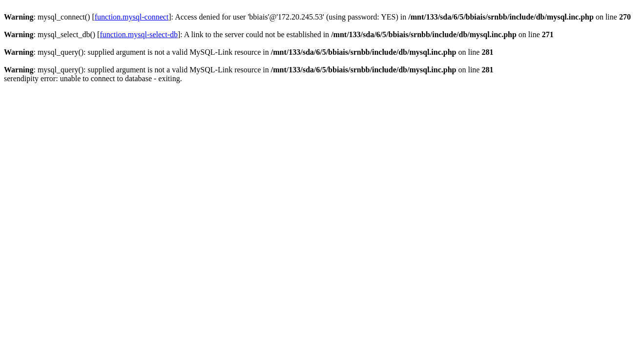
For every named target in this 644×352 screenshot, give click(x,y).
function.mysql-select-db (139, 34)
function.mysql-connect (132, 17)
